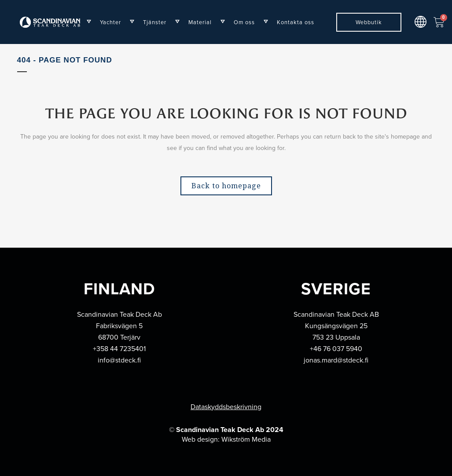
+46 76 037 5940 (336, 349)
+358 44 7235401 (119, 349)
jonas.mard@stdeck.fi (336, 360)
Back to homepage (226, 186)
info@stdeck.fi (119, 360)
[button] (421, 22)
